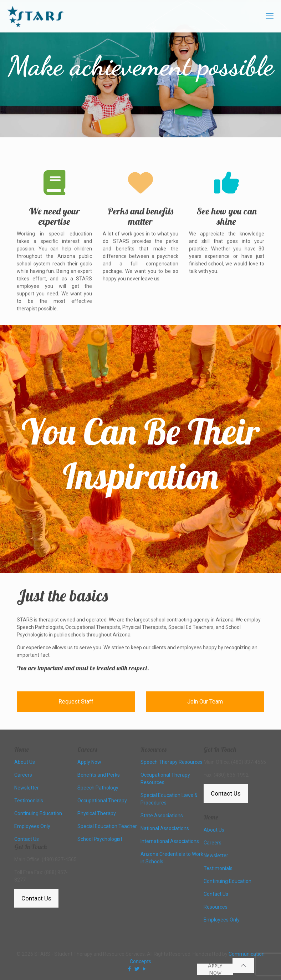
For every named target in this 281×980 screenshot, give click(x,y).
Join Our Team (205, 702)
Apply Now (215, 969)
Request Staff (76, 702)
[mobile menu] (270, 16)
